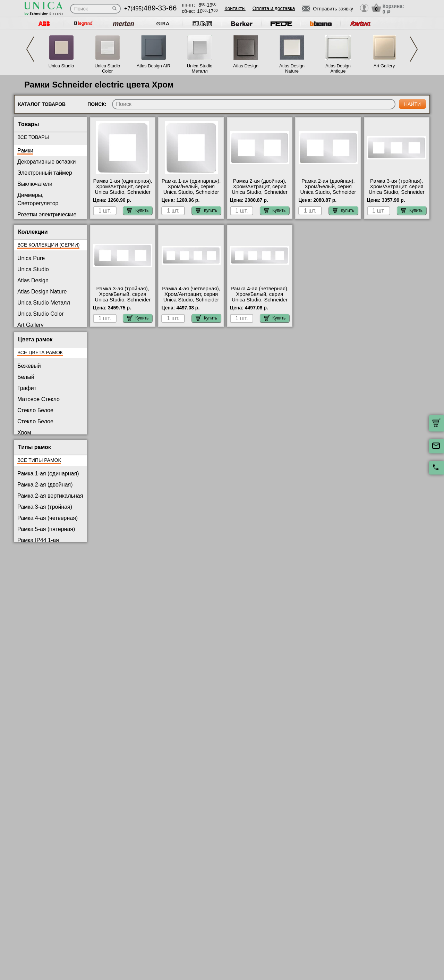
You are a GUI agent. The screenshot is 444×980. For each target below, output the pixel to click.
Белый (26, 377)
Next (414, 49)
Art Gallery (384, 66)
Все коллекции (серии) (48, 245)
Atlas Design (246, 66)
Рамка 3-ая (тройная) (45, 507)
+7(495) (150, 9)
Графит (27, 388)
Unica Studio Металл (200, 68)
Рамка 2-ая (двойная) (45, 485)
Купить (138, 210)
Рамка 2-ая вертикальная (50, 496)
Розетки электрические (47, 214)
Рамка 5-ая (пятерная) (46, 529)
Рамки (25, 151)
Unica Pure (31, 258)
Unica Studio (61, 66)
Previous (30, 49)
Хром (24, 433)
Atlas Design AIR (154, 66)
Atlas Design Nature (292, 68)
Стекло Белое (35, 410)
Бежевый (29, 366)
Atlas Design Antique (338, 68)
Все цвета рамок (40, 352)
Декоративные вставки (47, 162)
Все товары (33, 137)
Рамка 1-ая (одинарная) (48, 474)
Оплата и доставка (274, 8)
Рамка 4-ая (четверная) (48, 518)
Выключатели (35, 184)
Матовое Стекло (39, 399)
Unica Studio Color (108, 68)
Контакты (235, 8)
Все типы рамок (39, 460)
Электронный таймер (45, 173)
